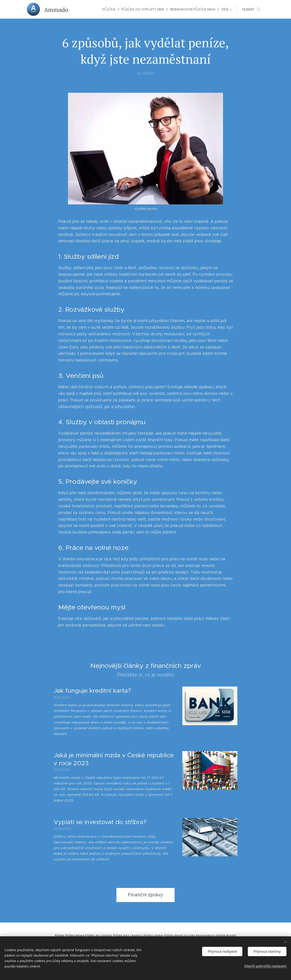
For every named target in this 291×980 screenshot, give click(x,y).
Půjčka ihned (75, 936)
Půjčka (60, 936)
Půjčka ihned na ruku (180, 936)
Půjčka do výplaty (99, 936)
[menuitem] (86, 9)
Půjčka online (153, 936)
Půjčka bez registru (128, 936)
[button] (251, 9)
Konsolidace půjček (211, 936)
